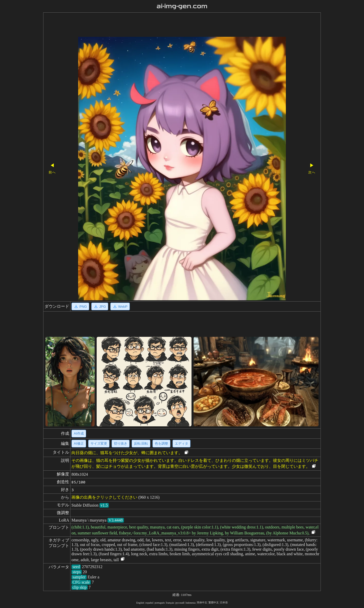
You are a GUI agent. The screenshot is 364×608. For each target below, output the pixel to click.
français (170, 603)
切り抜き (121, 443)
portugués (160, 603)
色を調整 (161, 443)
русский (180, 603)
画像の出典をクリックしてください (104, 497)
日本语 (224, 602)
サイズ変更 (99, 443)
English (140, 603)
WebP (120, 306)
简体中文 (202, 602)
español (149, 603)
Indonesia (191, 603)
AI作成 (79, 433)
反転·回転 (141, 443)
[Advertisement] (173, 25)
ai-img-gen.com (182, 6)
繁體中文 (214, 602)
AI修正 (79, 443)
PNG (80, 306)
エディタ (181, 443)
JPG (100, 306)
